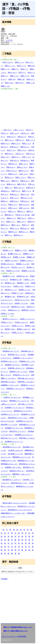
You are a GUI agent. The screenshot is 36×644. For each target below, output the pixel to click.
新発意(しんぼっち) (24, 329)
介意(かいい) (25, 133)
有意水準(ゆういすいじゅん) (18, 418)
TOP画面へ (5, 579)
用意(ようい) (13, 205)
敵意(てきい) (22, 184)
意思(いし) (4, 76)
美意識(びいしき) (9, 276)
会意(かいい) (22, 137)
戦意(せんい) (25, 181)
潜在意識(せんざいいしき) (12, 447)
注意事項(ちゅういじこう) (14, 442)
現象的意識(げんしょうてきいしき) (13, 513)
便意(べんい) (9, 140)
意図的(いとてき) (21, 250)
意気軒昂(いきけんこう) (16, 368)
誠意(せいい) (11, 218)
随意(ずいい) (13, 232)
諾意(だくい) (11, 222)
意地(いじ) (24, 69)
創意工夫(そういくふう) (9, 438)
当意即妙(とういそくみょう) (14, 408)
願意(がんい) (18, 235)
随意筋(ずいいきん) (28, 310)
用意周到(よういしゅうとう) (19, 401)
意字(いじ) (22, 73)
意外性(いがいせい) (7, 264)
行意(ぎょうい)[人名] (23, 215)
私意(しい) (12, 211)
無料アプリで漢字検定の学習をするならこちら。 (18, 627)
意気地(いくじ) (8, 250)
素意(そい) (21, 211)
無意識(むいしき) (23, 283)
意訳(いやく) (20, 83)
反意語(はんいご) (14, 310)
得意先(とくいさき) (7, 314)
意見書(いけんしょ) (14, 254)
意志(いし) (31, 73)
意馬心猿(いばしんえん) (26, 378)
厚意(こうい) (26, 144)
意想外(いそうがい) (11, 261)
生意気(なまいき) (22, 276)
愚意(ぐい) (31, 177)
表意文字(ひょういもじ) (18, 431)
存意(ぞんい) (14, 160)
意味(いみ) (31, 66)
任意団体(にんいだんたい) (23, 435)
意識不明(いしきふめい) (26, 382)
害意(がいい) (13, 164)
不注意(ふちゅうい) (21, 322)
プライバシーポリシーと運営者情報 (14, 636)
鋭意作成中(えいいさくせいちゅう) (20, 510)
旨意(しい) (8, 188)
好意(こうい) (26, 157)
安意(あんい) (25, 160)
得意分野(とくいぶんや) (9, 425)
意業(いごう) (25, 76)
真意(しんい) (13, 208)
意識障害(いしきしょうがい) (23, 358)
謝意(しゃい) (21, 222)
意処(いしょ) (19, 62)
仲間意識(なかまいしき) (9, 464)
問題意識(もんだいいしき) (21, 457)
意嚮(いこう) (5, 69)
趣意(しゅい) (16, 225)
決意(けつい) (25, 194)
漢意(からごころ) (26, 198)
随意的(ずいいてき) (18, 307)
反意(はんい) (14, 147)
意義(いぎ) (21, 79)
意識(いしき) (30, 83)
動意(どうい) (16, 144)
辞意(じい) (26, 225)
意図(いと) (15, 69)
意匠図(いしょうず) (23, 264)
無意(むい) (4, 201)
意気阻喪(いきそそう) (12, 365)
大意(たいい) (20, 154)
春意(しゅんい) (19, 188)
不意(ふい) (4, 133)
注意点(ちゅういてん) (22, 300)
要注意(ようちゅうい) (10, 319)
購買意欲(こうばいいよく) (21, 474)
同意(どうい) (22, 150)
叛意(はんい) (25, 147)
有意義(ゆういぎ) (16, 280)
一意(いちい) (7, 130)
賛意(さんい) (5, 225)
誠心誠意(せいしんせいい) (12, 480)
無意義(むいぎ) (10, 297)
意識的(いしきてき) (28, 271)
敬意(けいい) (11, 184)
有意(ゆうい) (30, 188)
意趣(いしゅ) (5, 86)
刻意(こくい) (30, 140)
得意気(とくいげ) (17, 293)
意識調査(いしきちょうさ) (10, 385)
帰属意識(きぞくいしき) (26, 461)
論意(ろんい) (22, 218)
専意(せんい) (11, 167)
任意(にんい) (11, 137)
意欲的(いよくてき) (13, 271)
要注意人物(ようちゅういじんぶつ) (15, 503)
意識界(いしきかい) (27, 261)
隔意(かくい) (23, 232)
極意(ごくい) (26, 191)
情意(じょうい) (20, 177)
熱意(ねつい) (14, 201)
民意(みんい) (14, 194)
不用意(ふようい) (17, 333)
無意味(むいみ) (10, 283)
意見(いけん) (9, 83)
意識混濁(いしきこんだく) (15, 389)
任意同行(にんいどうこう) (10, 414)
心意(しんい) (23, 174)
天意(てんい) (30, 154)
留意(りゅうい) (24, 205)
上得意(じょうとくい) (27, 319)
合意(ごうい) (11, 150)
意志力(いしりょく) (18, 267)
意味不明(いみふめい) (8, 382)
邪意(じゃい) (14, 228)
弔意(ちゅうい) (11, 171)
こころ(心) (9, 40)
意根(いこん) (14, 76)
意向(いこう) (21, 66)
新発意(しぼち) (10, 329)
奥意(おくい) (16, 157)
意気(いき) (12, 79)
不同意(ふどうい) (7, 322)
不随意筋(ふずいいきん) (13, 467)
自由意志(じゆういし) (17, 471)
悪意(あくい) (9, 177)
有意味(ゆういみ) (23, 297)
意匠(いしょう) (10, 66)
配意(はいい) (25, 228)
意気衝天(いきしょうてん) (18, 372)
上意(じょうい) (18, 130)
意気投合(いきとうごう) (11, 351)
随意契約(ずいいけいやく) (23, 411)
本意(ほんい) (5, 191)
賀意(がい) (31, 222)
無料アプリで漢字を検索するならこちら (16, 631)
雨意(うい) (8, 235)
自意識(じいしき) (24, 290)
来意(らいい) (16, 191)
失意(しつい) (5, 157)
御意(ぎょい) (13, 174)
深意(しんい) (14, 198)
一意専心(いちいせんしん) (12, 397)
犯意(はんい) (25, 201)
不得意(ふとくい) (17, 326)
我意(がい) (15, 181)
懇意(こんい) (5, 181)
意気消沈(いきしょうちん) (17, 355)
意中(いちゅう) (8, 62)
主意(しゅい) (14, 133)
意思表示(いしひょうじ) (21, 375)
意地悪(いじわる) (19, 257)
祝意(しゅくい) (24, 208)
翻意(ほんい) (9, 215)
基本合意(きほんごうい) (19, 483)
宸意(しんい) (23, 164)
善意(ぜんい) (9, 154)
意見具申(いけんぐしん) (9, 361)
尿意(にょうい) (22, 167)
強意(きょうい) (24, 171)
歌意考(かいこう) (11, 290)
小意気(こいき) (18, 286)
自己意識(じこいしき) (15, 454)
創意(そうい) (5, 144)
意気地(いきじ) (6, 257)
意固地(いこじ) (28, 254)
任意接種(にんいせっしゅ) (14, 428)
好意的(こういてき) (21, 303)
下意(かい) (29, 130)
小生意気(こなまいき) (15, 450)
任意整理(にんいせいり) (24, 421)
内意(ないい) (20, 140)
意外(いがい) (12, 73)
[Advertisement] (18, 109)
